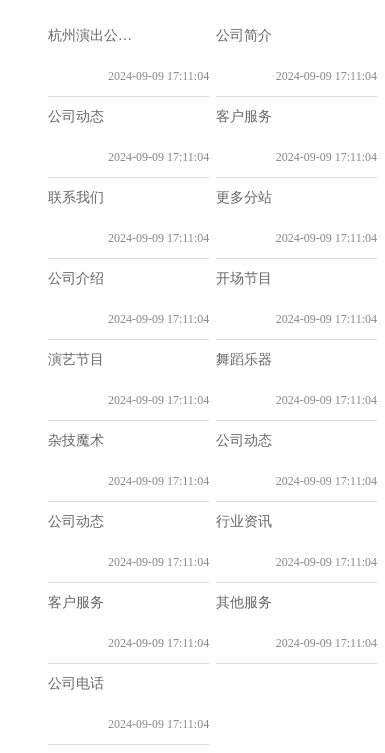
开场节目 (244, 278)
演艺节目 (76, 359)
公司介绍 (76, 278)
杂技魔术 (76, 440)
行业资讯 (244, 521)
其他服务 (244, 602)
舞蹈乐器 (244, 359)
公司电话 (76, 683)
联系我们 (76, 197)
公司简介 (244, 35)
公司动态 (76, 116)
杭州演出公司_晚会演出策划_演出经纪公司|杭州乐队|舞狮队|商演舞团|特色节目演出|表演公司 (96, 35)
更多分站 (244, 197)
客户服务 (244, 116)
